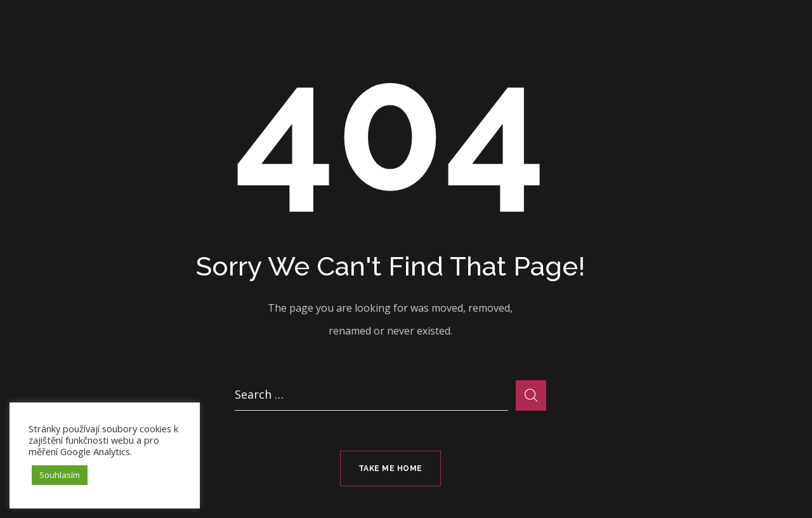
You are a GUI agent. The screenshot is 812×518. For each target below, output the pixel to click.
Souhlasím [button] (60, 475)
